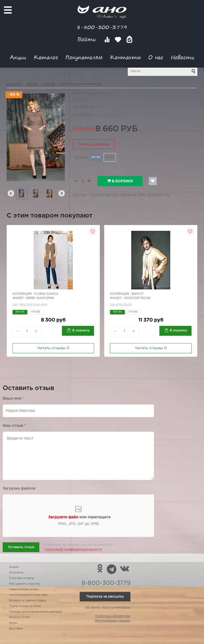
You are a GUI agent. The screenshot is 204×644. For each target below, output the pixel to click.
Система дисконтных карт (28, 595)
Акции (18, 57)
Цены (13, 623)
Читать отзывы (53, 348)
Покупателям (84, 57)
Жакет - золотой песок (130, 298)
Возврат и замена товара (28, 601)
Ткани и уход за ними (25, 606)
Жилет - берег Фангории (33, 298)
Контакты (125, 57)
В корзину (120, 181)
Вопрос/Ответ (20, 617)
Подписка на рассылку (105, 596)
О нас (156, 57)
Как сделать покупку (25, 584)
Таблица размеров (94, 144)
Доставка (16, 629)
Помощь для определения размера (35, 612)
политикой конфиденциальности (73, 550)
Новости (183, 57)
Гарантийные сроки (24, 589)
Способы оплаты (22, 578)
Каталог (46, 57)
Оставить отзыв (21, 547)
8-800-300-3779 (102, 27)
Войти (88, 39)
